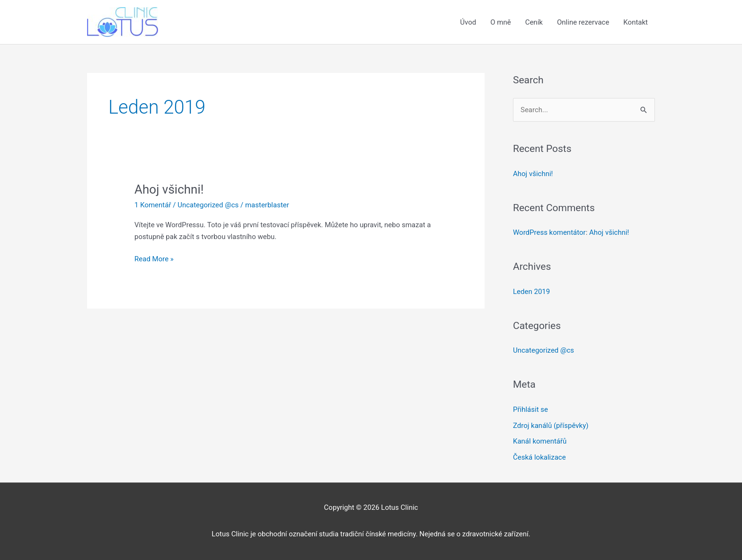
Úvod (468, 22)
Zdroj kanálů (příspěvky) (551, 426)
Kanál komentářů (540, 441)
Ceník (534, 22)
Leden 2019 (531, 292)
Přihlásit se (530, 409)
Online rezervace (583, 22)
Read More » (154, 259)
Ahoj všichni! (169, 189)
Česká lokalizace (539, 457)
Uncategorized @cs (208, 205)
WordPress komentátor (549, 232)
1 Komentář (153, 205)
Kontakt (636, 22)
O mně (500, 22)
